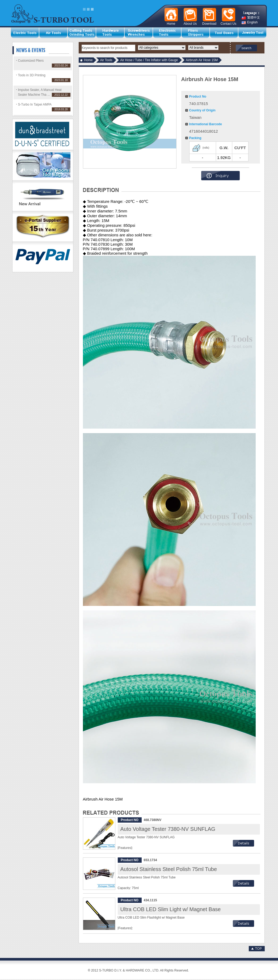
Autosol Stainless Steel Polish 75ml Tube (169, 869)
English (250, 22)
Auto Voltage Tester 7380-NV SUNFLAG (168, 829)
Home (89, 60)
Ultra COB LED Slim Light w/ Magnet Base (171, 909)
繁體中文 (251, 18)
